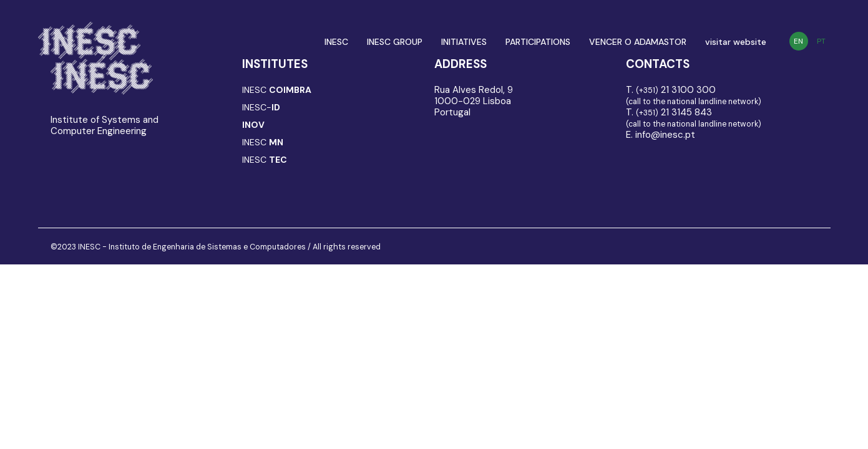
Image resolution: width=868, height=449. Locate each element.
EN (798, 41)
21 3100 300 (676, 90)
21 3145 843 (674, 112)
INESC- (261, 107)
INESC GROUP (395, 42)
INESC (336, 42)
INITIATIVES (464, 42)
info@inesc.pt (665, 135)
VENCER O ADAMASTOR (638, 42)
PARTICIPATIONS (538, 42)
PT (821, 41)
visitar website (736, 42)
